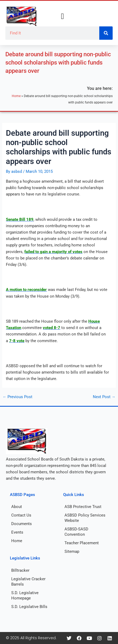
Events (17, 532)
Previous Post (18, 397)
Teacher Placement (82, 543)
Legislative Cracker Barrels (28, 582)
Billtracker (20, 570)
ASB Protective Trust (83, 507)
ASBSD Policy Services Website (85, 518)
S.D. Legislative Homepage (25, 595)
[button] (63, 16)
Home (16, 96)
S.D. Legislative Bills (29, 607)
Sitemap (72, 551)
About (17, 507)
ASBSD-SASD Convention (76, 532)
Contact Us (21, 515)
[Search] (106, 33)
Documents (22, 524)
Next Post (104, 397)
